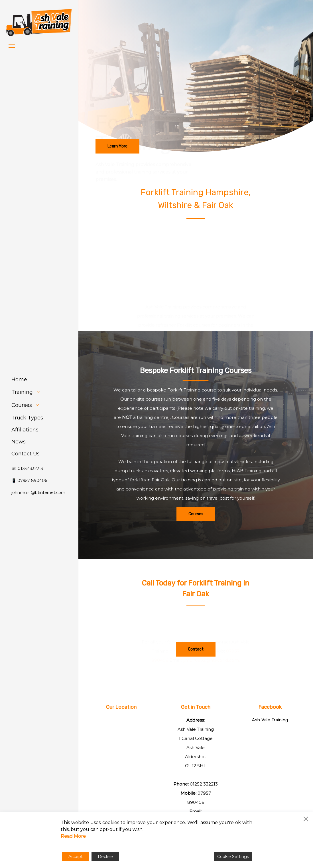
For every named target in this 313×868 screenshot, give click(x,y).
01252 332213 (204, 784)
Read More (73, 836)
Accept (76, 857)
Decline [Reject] (105, 857)
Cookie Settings (233, 857)
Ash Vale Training (270, 720)
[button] (12, 46)
